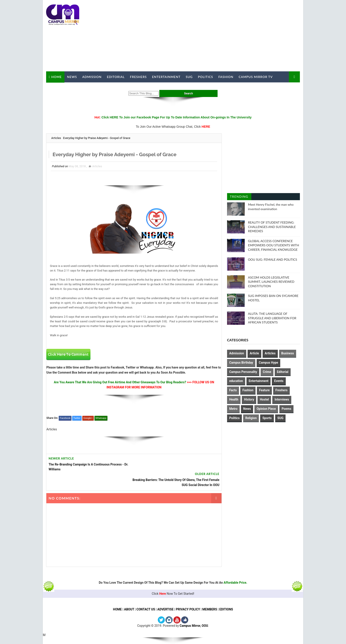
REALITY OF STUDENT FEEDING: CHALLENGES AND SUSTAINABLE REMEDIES (272, 227)
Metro (233, 409)
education (236, 381)
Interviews (282, 399)
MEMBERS (210, 594)
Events (279, 381)
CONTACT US (146, 594)
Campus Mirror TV (256, 77)
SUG (189, 77)
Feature (265, 390)
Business (288, 353)
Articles (56, 138)
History (249, 399)
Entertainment (166, 77)
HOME (117, 594)
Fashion (226, 77)
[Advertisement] (219, 36)
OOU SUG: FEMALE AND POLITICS (273, 259)
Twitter (77, 418)
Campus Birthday (241, 363)
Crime (267, 372)
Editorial (116, 77)
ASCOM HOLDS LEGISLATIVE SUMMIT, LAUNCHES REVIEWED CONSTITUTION (271, 281)
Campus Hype (269, 363)
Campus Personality (243, 372)
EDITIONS (226, 594)
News (72, 77)
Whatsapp (101, 418)
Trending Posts (239, 197)
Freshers (138, 77)
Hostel (264, 399)
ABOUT (129, 594)
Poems (286, 409)
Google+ (88, 418)
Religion (251, 418)
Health (234, 399)
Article (254, 353)
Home (56, 77)
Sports (267, 418)
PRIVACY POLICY (188, 594)
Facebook (65, 418)
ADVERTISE (165, 594)
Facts (233, 390)
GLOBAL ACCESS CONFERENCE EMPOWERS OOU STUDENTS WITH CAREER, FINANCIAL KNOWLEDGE (274, 245)
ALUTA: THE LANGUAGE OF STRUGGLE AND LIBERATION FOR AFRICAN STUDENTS (272, 318)
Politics (205, 77)
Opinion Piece (266, 409)
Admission (92, 77)
